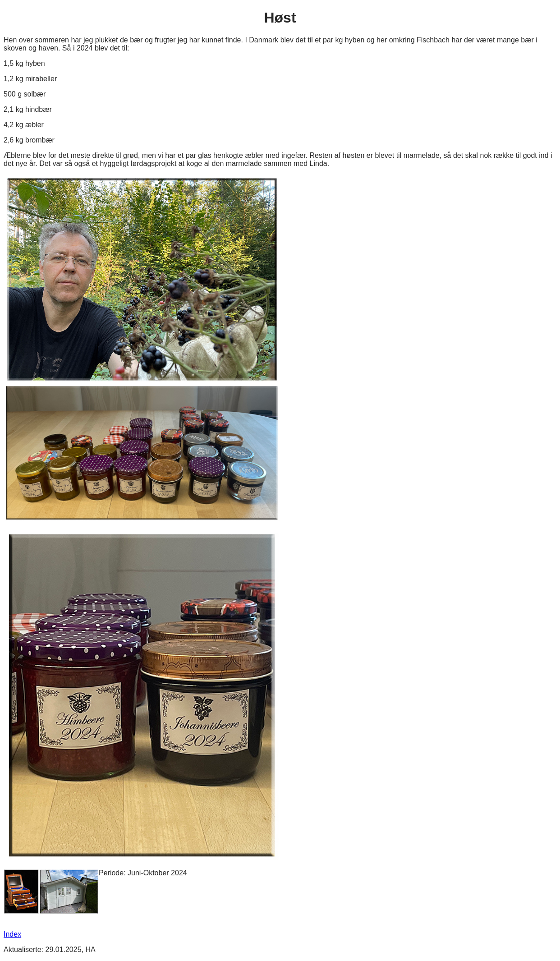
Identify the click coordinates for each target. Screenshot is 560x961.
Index (12, 934)
